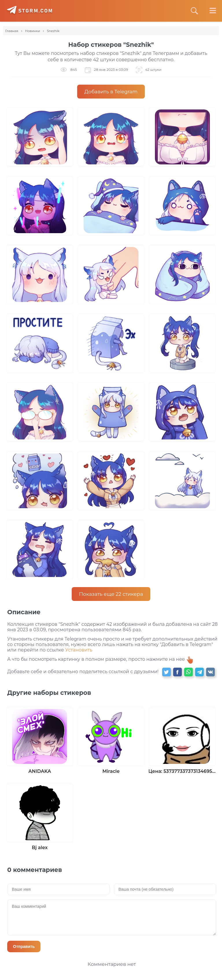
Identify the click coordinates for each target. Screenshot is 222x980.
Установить (79, 650)
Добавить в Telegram (111, 92)
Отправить (24, 946)
